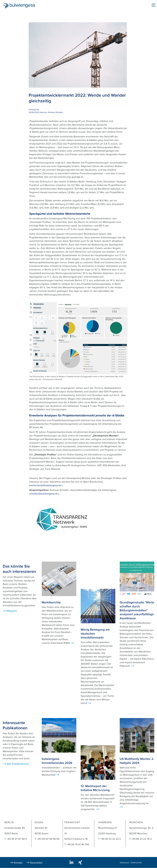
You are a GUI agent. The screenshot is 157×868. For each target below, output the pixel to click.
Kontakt (18, 863)
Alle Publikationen (18, 764)
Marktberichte (51, 602)
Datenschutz (136, 863)
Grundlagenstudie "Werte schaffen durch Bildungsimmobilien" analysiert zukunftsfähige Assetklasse (137, 610)
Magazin (12, 611)
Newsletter (36, 863)
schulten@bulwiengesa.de (44, 494)
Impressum (125, 863)
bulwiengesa (26, 6)
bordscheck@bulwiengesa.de (46, 485)
